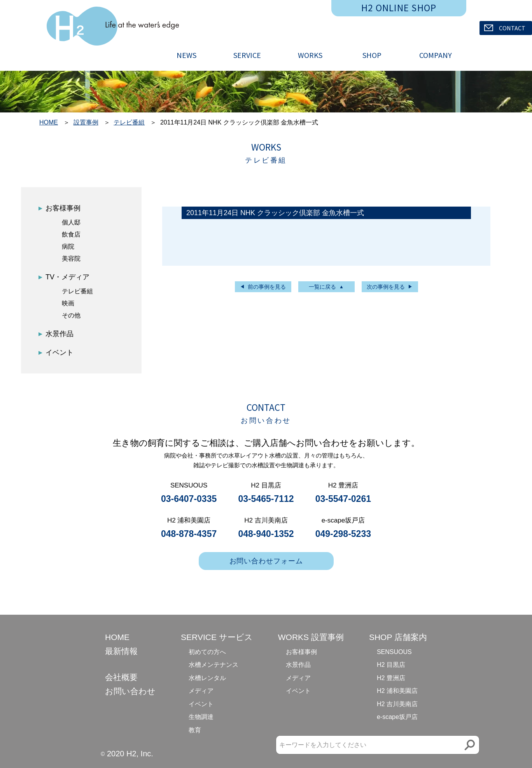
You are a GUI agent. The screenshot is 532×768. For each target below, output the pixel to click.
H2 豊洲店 (391, 678)
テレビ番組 (129, 122)
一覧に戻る (322, 287)
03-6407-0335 (189, 499)
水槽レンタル (207, 678)
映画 (68, 303)
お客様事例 (63, 208)
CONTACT (505, 28)
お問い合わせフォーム (266, 561)
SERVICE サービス (217, 637)
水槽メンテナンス (213, 665)
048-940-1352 (266, 534)
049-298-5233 (343, 534)
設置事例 (86, 122)
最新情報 (121, 651)
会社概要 (121, 677)
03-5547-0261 (343, 499)
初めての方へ (207, 652)
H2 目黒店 (391, 665)
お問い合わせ (130, 691)
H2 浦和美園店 (397, 691)
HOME (49, 122)
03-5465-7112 (266, 499)
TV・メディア (67, 277)
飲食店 (71, 234)
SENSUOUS (394, 652)
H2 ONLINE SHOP (399, 8)
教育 (195, 730)
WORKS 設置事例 (311, 637)
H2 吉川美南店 (397, 704)
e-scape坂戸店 (397, 717)
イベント (59, 352)
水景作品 (59, 334)
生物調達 (201, 717)
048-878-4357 (189, 534)
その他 (71, 315)
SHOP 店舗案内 (398, 637)
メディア (201, 691)
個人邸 (71, 222)
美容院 (71, 259)
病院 (68, 246)
